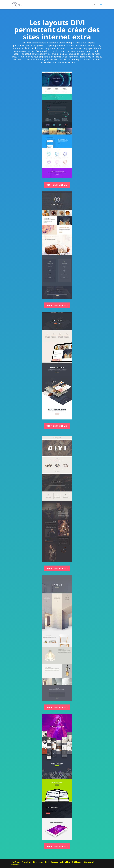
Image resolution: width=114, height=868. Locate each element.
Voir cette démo (57, 185)
